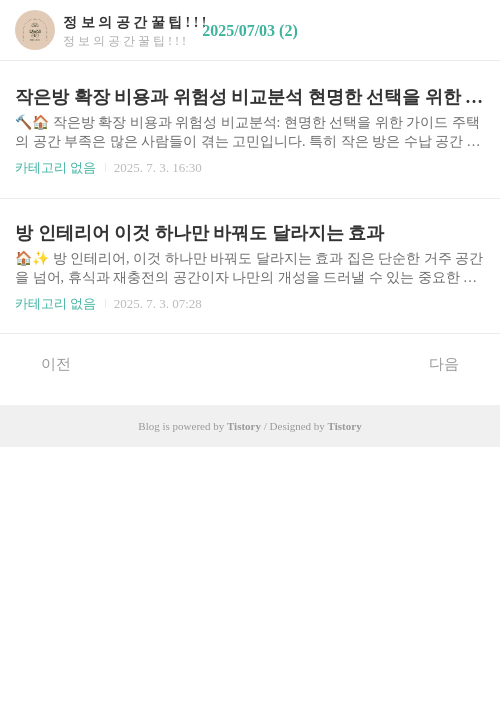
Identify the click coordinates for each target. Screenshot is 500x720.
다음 (454, 363)
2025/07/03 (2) (250, 30)
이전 (45, 363)
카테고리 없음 (55, 167)
